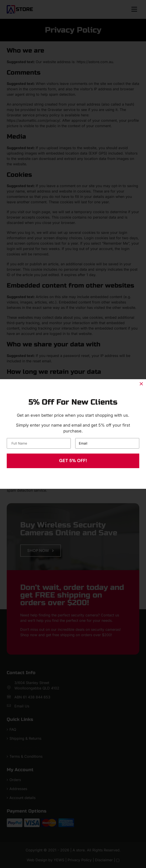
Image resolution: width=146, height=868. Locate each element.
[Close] (141, 384)
